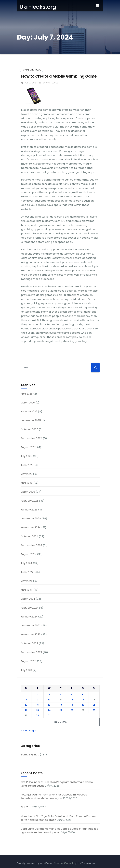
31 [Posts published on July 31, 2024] (49, 715)
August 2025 (29, 447)
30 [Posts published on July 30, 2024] (37, 715)
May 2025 (27, 474)
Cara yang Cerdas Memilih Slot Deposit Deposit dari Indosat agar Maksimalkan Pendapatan (59, 831)
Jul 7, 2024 (31, 83)
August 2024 (29, 554)
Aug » (32, 730)
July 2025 (26, 456)
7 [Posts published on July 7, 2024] (94, 694)
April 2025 (27, 483)
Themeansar (89, 863)
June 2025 (27, 465)
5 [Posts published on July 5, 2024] (72, 694)
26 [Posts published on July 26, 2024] (72, 710)
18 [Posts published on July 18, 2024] (61, 705)
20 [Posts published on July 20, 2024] (83, 705)
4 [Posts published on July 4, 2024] (61, 694)
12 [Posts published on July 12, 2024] (72, 700)
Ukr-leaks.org (38, 7)
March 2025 (28, 492)
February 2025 (30, 501)
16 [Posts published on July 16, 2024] (38, 705)
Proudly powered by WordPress (35, 863)
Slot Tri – (26, 807)
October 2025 (29, 429)
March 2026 (28, 403)
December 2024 (31, 518)
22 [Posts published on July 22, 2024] (26, 710)
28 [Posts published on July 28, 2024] (94, 710)
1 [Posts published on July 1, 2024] (26, 694)
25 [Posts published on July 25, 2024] (61, 710)
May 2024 (27, 581)
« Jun (24, 730)
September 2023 (31, 652)
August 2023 (28, 661)
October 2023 (29, 643)
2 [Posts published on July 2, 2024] (38, 694)
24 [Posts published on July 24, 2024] (49, 710)
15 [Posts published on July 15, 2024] (26, 705)
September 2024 (31, 545)
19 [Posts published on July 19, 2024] (72, 705)
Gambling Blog (32, 70)
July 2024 (26, 563)
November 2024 (31, 527)
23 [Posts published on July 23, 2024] (38, 710)
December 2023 (31, 625)
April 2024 (27, 590)
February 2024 (30, 608)
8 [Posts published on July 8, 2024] (26, 700)
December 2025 (31, 420)
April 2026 (27, 394)
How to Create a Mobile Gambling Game (59, 76)
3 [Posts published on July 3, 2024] (49, 694)
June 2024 (27, 572)
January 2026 (29, 411)
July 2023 (26, 670)
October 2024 (29, 536)
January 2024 (29, 617)
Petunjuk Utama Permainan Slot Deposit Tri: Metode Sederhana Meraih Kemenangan (54, 796)
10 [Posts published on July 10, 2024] (49, 700)
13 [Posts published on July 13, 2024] (83, 700)
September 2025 (31, 438)
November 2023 (31, 634)
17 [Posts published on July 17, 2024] (49, 705)
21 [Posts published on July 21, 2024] (94, 705)
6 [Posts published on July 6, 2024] (83, 694)
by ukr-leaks (49, 83)
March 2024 (28, 599)
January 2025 (29, 510)
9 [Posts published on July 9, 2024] (37, 700)
